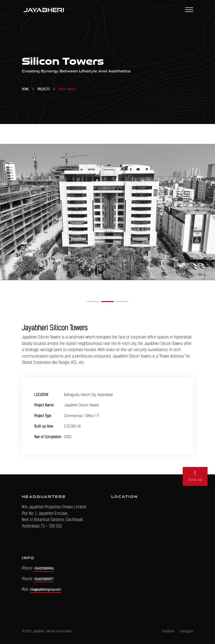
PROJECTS (43, 89)
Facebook (168, 631)
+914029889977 (44, 579)
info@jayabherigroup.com (45, 590)
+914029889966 (44, 568)
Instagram (187, 631)
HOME (25, 89)
